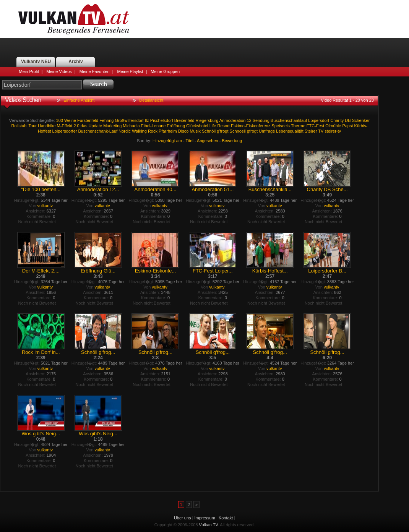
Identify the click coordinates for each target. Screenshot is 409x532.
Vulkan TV (74, 19)
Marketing (112, 126)
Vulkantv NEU (36, 62)
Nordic (125, 131)
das (84, 126)
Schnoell (238, 131)
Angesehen (208, 141)
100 (60, 120)
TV (321, 131)
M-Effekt (65, 126)
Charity (337, 120)
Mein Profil (29, 71)
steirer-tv (333, 131)
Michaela (131, 126)
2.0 (76, 126)
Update (95, 126)
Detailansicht (151, 100)
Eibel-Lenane (153, 126)
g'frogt (222, 131)
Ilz (147, 120)
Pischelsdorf (162, 120)
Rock (153, 131)
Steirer (311, 131)
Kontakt (226, 518)
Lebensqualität (290, 131)
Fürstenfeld (88, 120)
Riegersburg (207, 120)
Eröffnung (176, 126)
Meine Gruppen (165, 71)
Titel (190, 141)
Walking (139, 131)
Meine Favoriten (95, 71)
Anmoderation (233, 120)
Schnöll (209, 131)
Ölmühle (333, 126)
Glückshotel (197, 126)
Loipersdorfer (65, 131)
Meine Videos (59, 71)
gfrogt (252, 131)
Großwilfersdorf (129, 120)
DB (348, 120)
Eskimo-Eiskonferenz (251, 126)
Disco (183, 131)
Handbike (47, 126)
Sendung (261, 120)
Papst (347, 126)
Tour (33, 126)
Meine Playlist (130, 71)
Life (213, 126)
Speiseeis (281, 126)
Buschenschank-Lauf (98, 131)
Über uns (183, 518)
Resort (223, 126)
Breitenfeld (184, 120)
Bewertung (232, 141)
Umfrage (267, 131)
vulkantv (45, 206)
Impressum (205, 518)
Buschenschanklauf (289, 120)
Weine (70, 120)
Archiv (75, 62)
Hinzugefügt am (167, 141)
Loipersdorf (319, 120)
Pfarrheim (168, 131)
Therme (298, 126)
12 (249, 120)
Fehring (106, 120)
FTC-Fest (315, 126)
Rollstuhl (19, 126)
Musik (195, 131)
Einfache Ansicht (79, 100)
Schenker (361, 120)
